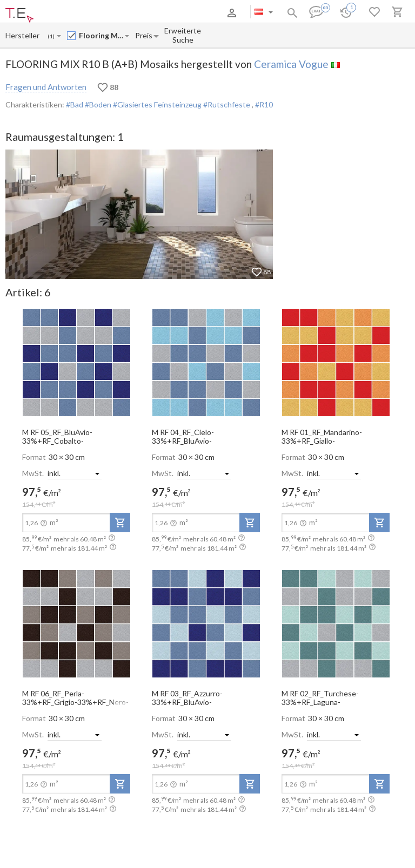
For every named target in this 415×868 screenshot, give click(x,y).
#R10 (264, 104)
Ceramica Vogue (291, 64)
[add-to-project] (120, 523)
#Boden (97, 104)
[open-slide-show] (76, 362)
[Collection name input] (101, 35)
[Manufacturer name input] (23, 35)
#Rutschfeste (227, 104)
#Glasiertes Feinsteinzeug (156, 104)
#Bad (75, 104)
